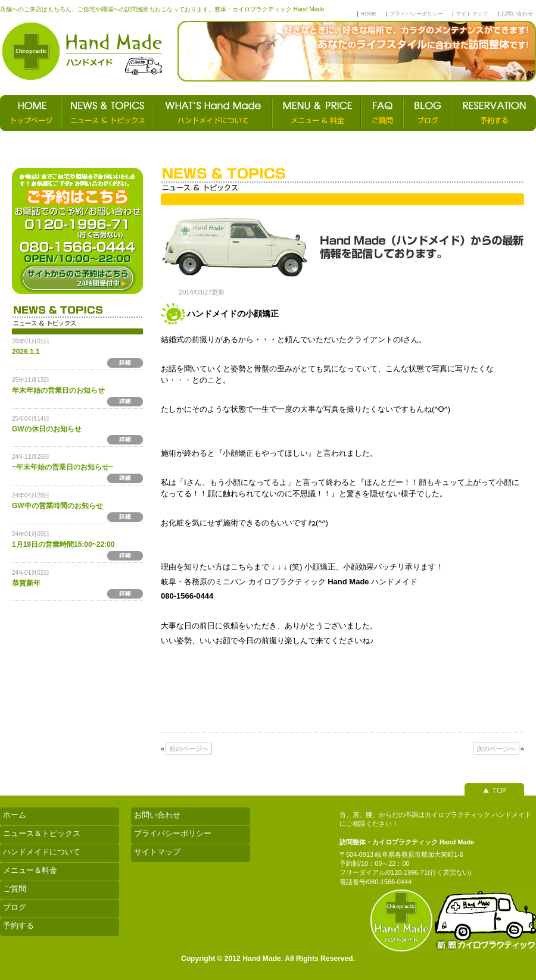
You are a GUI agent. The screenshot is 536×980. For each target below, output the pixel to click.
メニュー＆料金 (30, 870)
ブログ (15, 907)
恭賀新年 (26, 583)
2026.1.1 (26, 352)
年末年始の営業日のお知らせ (58, 390)
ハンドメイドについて (42, 852)
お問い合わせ (517, 14)
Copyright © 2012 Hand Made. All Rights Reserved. (268, 959)
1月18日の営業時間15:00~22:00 (63, 544)
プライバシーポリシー (416, 14)
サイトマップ (472, 14)
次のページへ (496, 749)
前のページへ (189, 749)
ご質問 (15, 889)
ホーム (15, 815)
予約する (18, 926)
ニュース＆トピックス (42, 833)
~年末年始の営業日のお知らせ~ (63, 467)
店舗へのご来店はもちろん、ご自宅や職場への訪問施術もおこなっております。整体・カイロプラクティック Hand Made (162, 9)
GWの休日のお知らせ (47, 429)
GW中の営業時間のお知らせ (57, 506)
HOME (368, 14)
